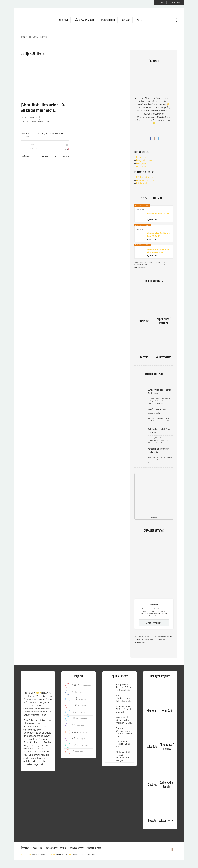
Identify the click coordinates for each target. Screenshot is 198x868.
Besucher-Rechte (76, 848)
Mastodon (142, 167)
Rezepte (144, 357)
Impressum (139, 646)
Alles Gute (152, 747)
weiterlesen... (26, 156)
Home (23, 37)
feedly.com (142, 163)
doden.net (51, 854)
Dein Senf (126, 20)
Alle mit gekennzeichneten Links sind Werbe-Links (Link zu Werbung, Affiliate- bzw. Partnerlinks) (154, 639)
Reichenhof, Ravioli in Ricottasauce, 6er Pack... (158, 251)
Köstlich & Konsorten (148, 177)
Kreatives (152, 785)
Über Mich (63, 20)
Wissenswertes (164, 357)
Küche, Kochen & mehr (84, 20)
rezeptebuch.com (146, 180)
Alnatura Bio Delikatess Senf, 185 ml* (159, 235)
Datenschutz (151, 646)
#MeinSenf (144, 321)
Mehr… (140, 20)
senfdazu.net (26, 854)
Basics (26, 122)
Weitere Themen (108, 20)
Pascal (32, 145)
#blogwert (152, 711)
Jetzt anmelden (154, 623)
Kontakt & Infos (94, 848)
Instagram (142, 157)
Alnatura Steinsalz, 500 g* (158, 215)
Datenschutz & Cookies (56, 848)
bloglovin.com (144, 160)
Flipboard (141, 183)
